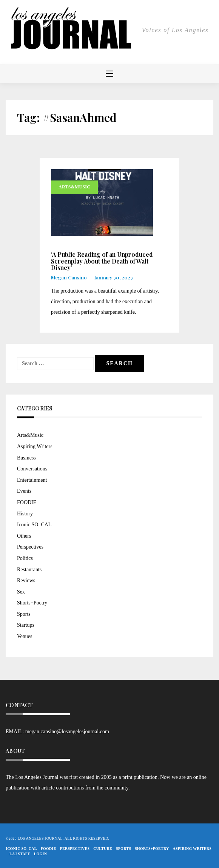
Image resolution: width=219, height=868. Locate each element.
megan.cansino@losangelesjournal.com (67, 732)
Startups (26, 625)
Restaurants (29, 570)
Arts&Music (74, 187)
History (25, 514)
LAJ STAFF (20, 854)
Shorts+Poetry (32, 603)
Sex (21, 592)
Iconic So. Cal (21, 849)
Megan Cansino (69, 277)
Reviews (26, 580)
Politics (25, 558)
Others (24, 536)
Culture (103, 849)
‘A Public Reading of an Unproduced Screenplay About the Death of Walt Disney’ (102, 261)
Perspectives (30, 547)
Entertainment (32, 480)
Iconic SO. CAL (34, 525)
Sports (24, 614)
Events (24, 491)
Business (26, 458)
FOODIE (27, 502)
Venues (25, 636)
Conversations (32, 469)
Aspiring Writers (35, 446)
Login (41, 854)
